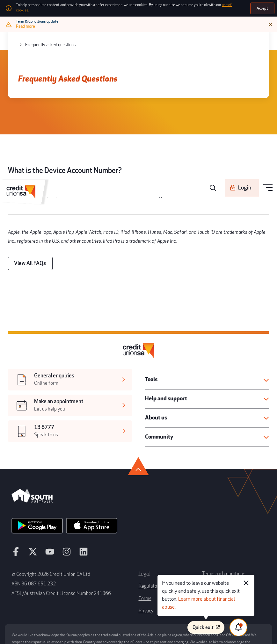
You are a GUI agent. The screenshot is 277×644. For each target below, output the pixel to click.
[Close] (271, 23)
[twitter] (31, 519)
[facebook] (16, 519)
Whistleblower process (223, 548)
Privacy (146, 571)
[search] (215, 39)
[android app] (35, 494)
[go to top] (138, 436)
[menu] (268, 39)
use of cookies (223, 7)
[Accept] (263, 7)
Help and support (165, 373)
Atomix (77, 633)
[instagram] (62, 519)
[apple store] (86, 494)
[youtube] (47, 519)
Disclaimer (212, 560)
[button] (207, 354)
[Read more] (26, 25)
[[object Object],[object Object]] (70, 355)
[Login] (244, 39)
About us (155, 391)
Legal (144, 537)
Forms (145, 560)
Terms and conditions (221, 537)
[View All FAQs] (28, 246)
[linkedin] (78, 519)
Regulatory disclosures (159, 548)
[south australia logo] (32, 470)
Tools (151, 354)
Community (159, 409)
